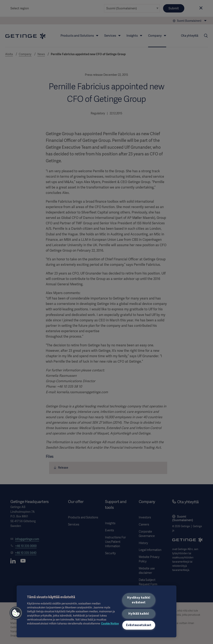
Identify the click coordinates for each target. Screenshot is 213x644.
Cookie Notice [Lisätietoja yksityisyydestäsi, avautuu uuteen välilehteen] (110, 623)
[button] (16, 613)
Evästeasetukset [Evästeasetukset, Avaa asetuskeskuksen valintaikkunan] (139, 625)
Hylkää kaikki (139, 614)
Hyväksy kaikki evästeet (139, 600)
